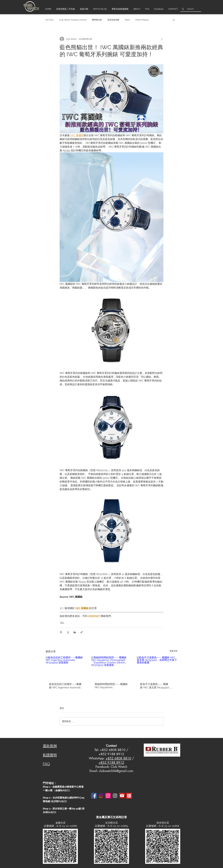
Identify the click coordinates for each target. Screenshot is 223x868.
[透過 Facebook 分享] (61, 632)
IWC (62, 623)
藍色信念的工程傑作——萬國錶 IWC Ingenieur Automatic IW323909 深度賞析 (65, 686)
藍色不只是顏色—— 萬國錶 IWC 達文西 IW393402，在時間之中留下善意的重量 (156, 686)
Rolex (127, 20)
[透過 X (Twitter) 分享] (68, 632)
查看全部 (173, 651)
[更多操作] (162, 39)
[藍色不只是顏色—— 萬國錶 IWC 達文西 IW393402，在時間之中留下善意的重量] (157, 668)
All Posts (50, 20)
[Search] (190, 9)
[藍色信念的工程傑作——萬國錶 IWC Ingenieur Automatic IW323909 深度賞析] (66, 668)
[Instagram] (101, 796)
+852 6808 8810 (118, 758)
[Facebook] (94, 796)
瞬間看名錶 (97, 20)
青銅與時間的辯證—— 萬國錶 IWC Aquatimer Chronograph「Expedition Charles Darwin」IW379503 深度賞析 (111, 686)
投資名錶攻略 (113, 20)
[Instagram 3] (115, 796)
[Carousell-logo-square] (129, 796)
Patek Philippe (142, 20)
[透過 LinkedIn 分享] (75, 632)
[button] (174, 20)
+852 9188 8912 (111, 762)
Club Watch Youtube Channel (73, 20)
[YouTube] (122, 796)
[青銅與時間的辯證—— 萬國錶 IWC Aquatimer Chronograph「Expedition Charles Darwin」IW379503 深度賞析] (112, 668)
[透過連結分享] (82, 632)
